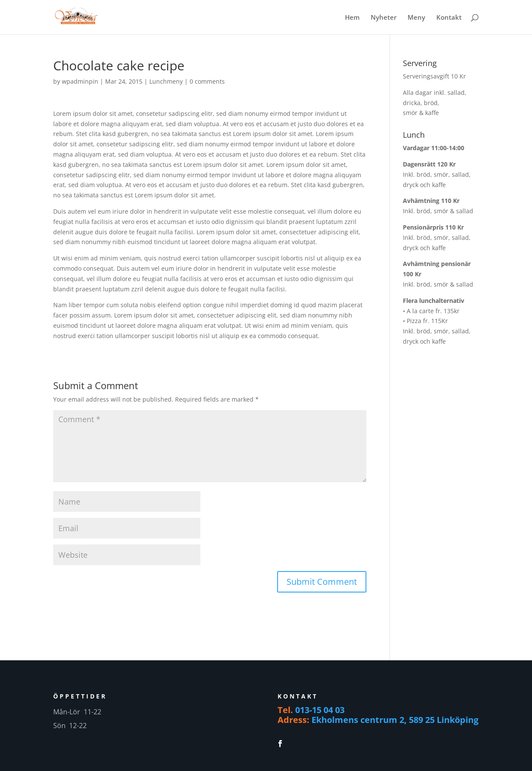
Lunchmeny (166, 81)
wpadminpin (80, 81)
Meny (416, 18)
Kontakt (449, 18)
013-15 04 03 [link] (320, 710)
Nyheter (384, 18)
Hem (352, 18)
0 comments (207, 81)
